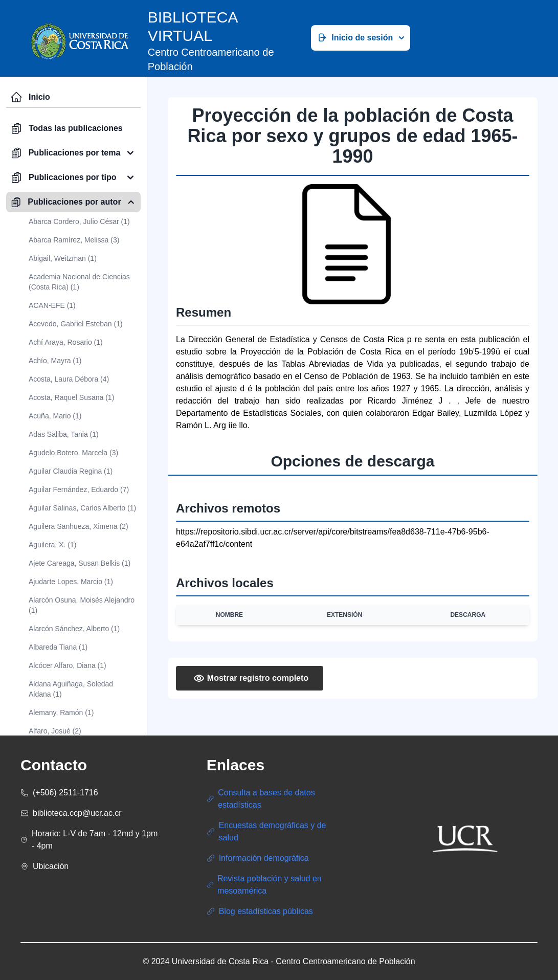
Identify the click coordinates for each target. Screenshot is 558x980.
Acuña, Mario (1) (55, 416)
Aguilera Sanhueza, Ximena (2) (79, 526)
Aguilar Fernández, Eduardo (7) (79, 489)
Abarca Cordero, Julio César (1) (79, 221)
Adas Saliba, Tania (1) (64, 434)
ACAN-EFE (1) (52, 305)
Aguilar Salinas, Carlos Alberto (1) (82, 508)
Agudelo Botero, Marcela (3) (73, 453)
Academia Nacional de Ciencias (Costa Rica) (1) (79, 282)
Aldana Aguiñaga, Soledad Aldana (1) (71, 689)
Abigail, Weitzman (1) (63, 258)
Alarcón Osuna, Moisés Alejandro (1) (82, 605)
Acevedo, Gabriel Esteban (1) (76, 324)
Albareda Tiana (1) (58, 647)
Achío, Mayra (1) (55, 361)
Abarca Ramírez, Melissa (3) (74, 240)
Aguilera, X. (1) (52, 545)
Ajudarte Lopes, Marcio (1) (71, 582)
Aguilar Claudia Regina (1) (71, 471)
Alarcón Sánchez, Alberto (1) (74, 629)
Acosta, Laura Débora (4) (69, 379)
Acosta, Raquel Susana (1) (71, 397)
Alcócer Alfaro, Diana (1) (68, 665)
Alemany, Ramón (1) (61, 712)
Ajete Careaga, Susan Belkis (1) (80, 563)
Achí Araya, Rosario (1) (66, 342)
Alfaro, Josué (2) (55, 731)
